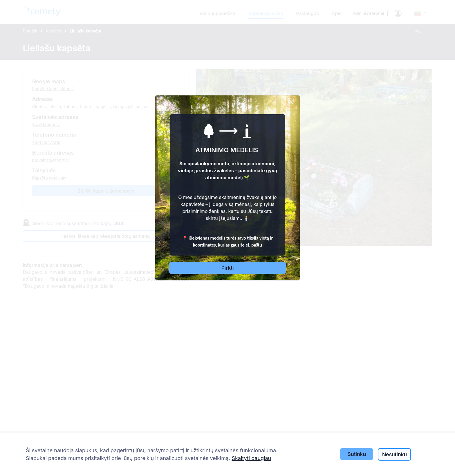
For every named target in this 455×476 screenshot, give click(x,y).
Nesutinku (394, 454)
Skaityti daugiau (251, 458)
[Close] (291, 102)
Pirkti (228, 268)
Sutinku (357, 454)
